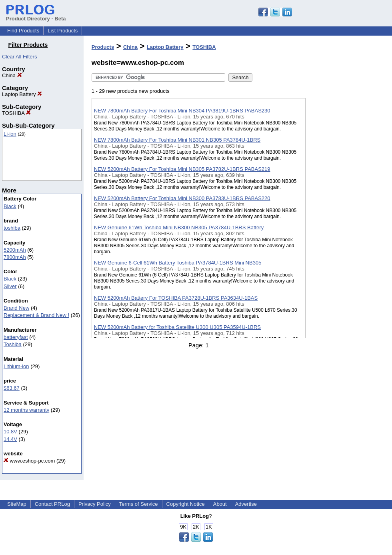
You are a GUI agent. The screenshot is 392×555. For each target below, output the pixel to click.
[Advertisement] (346, 208)
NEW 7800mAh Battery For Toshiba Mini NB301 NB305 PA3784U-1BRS (177, 140)
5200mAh (15, 250)
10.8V (10, 432)
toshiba (12, 228)
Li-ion (10, 134)
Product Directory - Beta (36, 16)
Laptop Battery (22, 94)
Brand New (16, 308)
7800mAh (15, 257)
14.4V (10, 439)
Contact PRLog (52, 504)
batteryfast (16, 337)
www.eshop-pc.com (29, 461)
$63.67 (12, 388)
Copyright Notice (186, 504)
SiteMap (17, 504)
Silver (10, 286)
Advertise (246, 504)
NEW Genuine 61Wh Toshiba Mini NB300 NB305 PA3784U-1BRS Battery (179, 227)
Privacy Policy (95, 504)
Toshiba (13, 344)
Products (103, 47)
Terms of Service (139, 504)
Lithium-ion (16, 366)
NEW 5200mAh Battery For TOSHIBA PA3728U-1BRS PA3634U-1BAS (176, 298)
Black (10, 206)
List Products (63, 31)
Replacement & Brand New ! (36, 315)
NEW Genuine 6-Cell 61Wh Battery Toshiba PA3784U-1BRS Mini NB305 (178, 263)
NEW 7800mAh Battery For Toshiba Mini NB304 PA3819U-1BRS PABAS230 (182, 111)
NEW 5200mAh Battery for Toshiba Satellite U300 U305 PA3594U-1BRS (177, 327)
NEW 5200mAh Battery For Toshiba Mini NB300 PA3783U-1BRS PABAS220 (182, 198)
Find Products (23, 31)
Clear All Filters (19, 57)
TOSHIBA (16, 113)
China (12, 75)
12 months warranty (26, 410)
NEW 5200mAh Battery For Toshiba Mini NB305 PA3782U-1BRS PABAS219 (182, 169)
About (220, 504)
